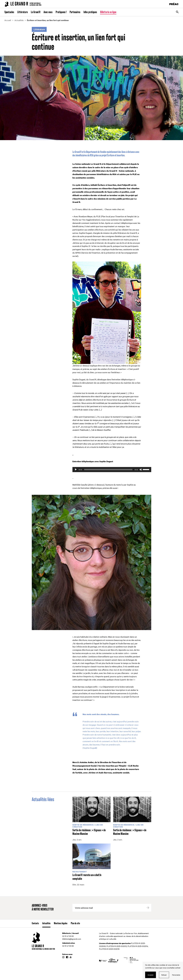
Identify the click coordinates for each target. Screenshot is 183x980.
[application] (112, 470)
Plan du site (75, 923)
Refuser (164, 975)
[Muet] (141, 470)
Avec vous (48, 12)
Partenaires (75, 12)
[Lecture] (76, 470)
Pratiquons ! (61, 12)
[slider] (108, 470)
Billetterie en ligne (108, 12)
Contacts (35, 923)
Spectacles (9, 12)
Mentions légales (61, 923)
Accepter (151, 975)
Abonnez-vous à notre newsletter (43, 908)
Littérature (22, 12)
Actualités (46, 923)
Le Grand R (36, 12)
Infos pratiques (90, 12)
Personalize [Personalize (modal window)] (176, 975)
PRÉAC (174, 4)
